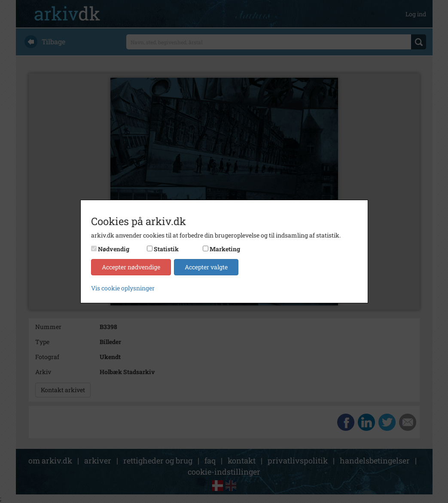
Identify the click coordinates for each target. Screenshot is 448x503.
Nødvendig (114, 249)
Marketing (225, 249)
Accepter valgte (206, 267)
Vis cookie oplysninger (123, 288)
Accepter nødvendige (131, 267)
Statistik (166, 249)
